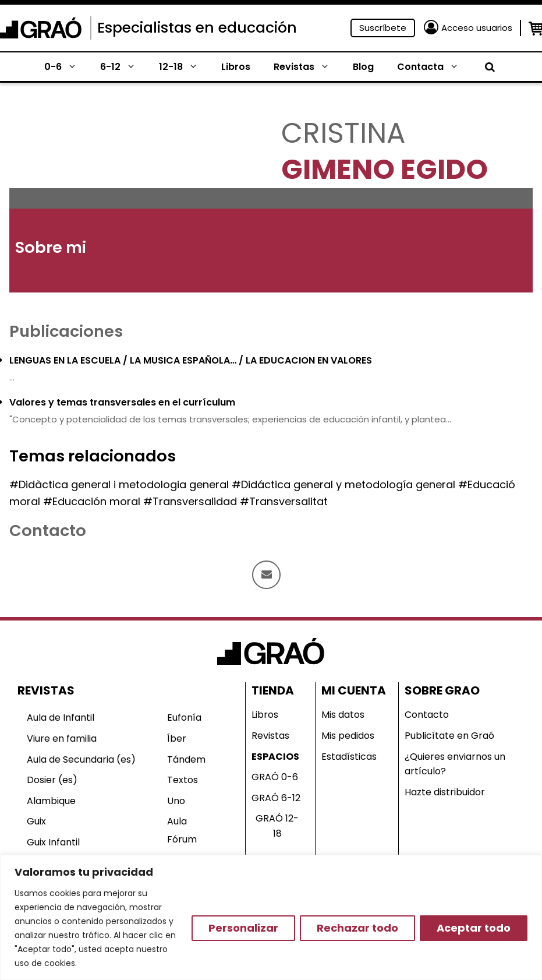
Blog (363, 67)
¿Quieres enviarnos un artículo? (455, 764)
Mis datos (343, 715)
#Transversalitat (284, 501)
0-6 (66, 67)
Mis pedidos (348, 736)
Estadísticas (349, 757)
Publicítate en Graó (449, 736)
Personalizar (243, 928)
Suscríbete (383, 28)
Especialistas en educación (197, 28)
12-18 (184, 67)
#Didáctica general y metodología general (343, 484)
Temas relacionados (93, 456)
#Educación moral (92, 501)
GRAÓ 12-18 (277, 826)
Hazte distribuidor (445, 792)
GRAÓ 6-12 (276, 798)
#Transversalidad (190, 501)
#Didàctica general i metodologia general (119, 484)
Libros (236, 67)
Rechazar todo (357, 928)
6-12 (124, 67)
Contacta (434, 67)
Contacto (427, 715)
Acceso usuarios (477, 28)
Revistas (307, 67)
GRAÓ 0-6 (275, 777)
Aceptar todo (474, 928)
